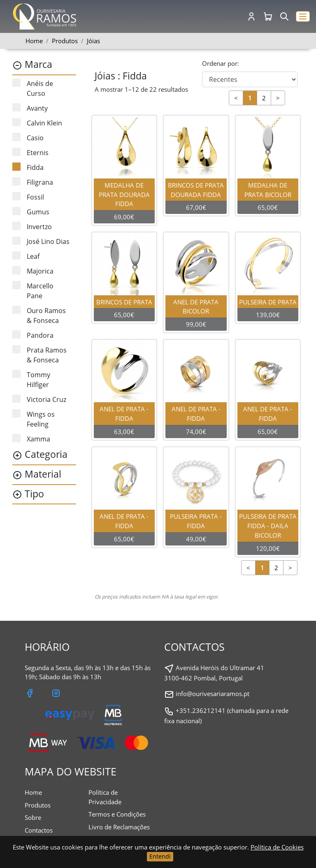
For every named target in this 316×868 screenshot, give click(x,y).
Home (34, 41)
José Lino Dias (41, 241)
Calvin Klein (37, 123)
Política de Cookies (277, 847)
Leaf (26, 256)
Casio (28, 138)
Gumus (31, 212)
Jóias (93, 41)
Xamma (31, 439)
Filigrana (33, 182)
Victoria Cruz (39, 399)
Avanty (30, 108)
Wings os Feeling (34, 419)
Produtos (38, 805)
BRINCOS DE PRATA (125, 302)
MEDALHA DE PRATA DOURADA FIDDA (125, 195)
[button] (303, 17)
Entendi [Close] (160, 856)
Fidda (28, 167)
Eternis (30, 152)
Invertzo (32, 226)
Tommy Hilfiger (31, 379)
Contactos (39, 830)
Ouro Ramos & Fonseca (39, 315)
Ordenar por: (221, 63)
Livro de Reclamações (119, 827)
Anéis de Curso (33, 88)
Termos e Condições (117, 814)
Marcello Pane (33, 291)
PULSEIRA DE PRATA (268, 302)
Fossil (28, 197)
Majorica (33, 271)
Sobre (33, 817)
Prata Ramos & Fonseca (39, 355)
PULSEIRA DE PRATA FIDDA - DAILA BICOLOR (268, 526)
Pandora (33, 335)
